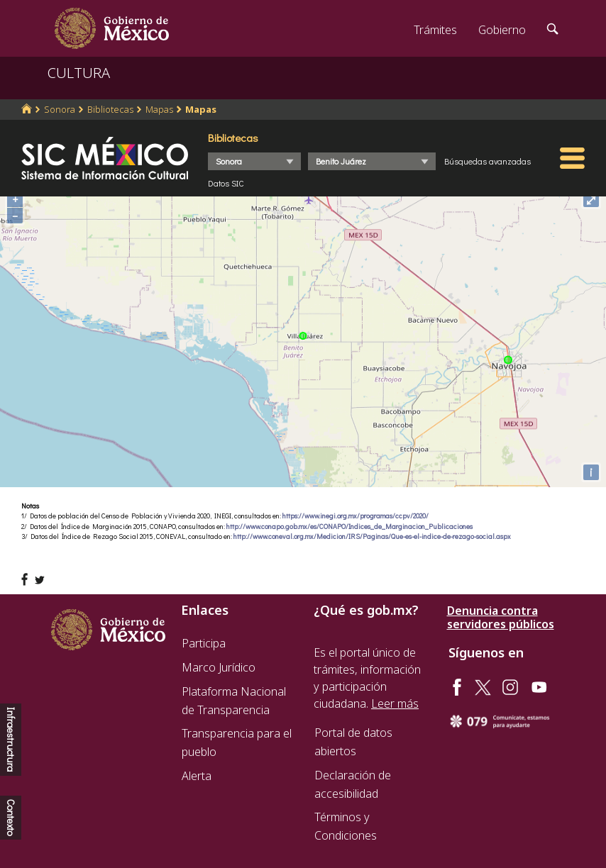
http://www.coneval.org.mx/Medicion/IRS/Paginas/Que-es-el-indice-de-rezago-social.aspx (372, 536)
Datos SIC (226, 183)
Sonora (60, 109)
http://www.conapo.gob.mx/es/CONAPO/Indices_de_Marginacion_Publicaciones (349, 527)
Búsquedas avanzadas (487, 161)
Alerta (197, 776)
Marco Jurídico (219, 667)
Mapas (159, 109)
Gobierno (502, 30)
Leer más (395, 703)
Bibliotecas (110, 109)
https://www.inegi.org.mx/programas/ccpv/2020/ (356, 516)
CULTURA (79, 73)
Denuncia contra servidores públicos (501, 618)
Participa (204, 643)
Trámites (435, 30)
